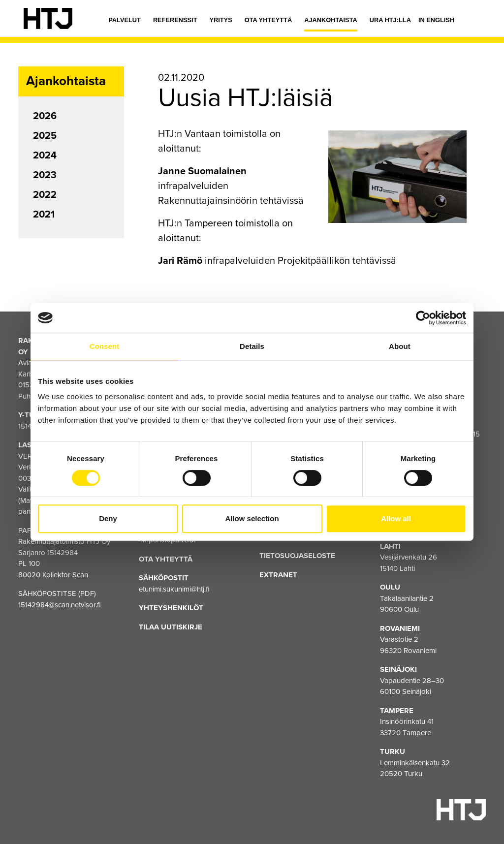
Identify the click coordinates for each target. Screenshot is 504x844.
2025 (45, 136)
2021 (44, 215)
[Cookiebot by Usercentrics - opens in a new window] (423, 318)
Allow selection (252, 518)
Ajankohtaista (331, 20)
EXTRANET (278, 575)
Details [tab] (252, 346)
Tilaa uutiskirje (171, 627)
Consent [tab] (105, 346)
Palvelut (125, 20)
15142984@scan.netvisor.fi (60, 605)
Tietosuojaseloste (297, 556)
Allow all (396, 518)
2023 (45, 175)
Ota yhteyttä (268, 20)
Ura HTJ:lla (390, 20)
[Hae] (473, 22)
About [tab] (400, 346)
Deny (108, 518)
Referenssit (175, 20)
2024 (45, 156)
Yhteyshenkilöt (171, 608)
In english (436, 20)
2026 (45, 116)
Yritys (220, 20)
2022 (45, 195)
